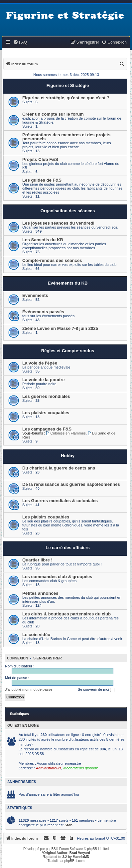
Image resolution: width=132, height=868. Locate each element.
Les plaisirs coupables (46, 413)
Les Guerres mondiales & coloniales (60, 501)
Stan (68, 825)
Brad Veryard (80, 853)
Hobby (68, 456)
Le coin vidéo (36, 635)
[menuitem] (20, 42)
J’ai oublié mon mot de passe (29, 689)
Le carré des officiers (68, 548)
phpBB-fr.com (75, 861)
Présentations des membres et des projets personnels (66, 137)
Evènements (35, 295)
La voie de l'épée (40, 363)
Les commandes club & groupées (57, 577)
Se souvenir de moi (96, 690)
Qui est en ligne (23, 725)
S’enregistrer (48, 658)
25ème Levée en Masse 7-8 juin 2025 (60, 328)
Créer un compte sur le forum (53, 114)
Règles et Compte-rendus (68, 351)
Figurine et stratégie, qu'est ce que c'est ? (66, 98)
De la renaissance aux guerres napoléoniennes (71, 484)
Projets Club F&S (40, 159)
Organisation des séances (68, 211)
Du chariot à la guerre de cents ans (59, 468)
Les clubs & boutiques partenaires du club (66, 614)
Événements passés (43, 312)
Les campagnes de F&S (47, 429)
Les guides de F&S (42, 180)
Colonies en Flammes (66, 433)
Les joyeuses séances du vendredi (58, 223)
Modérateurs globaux (81, 768)
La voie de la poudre (44, 380)
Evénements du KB (67, 283)
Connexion (18, 658)
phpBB (51, 849)
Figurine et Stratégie (68, 85)
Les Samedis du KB (43, 240)
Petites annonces (40, 593)
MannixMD (81, 857)
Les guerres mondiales (46, 396)
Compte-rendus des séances (52, 260)
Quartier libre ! (37, 560)
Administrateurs (49, 768)
